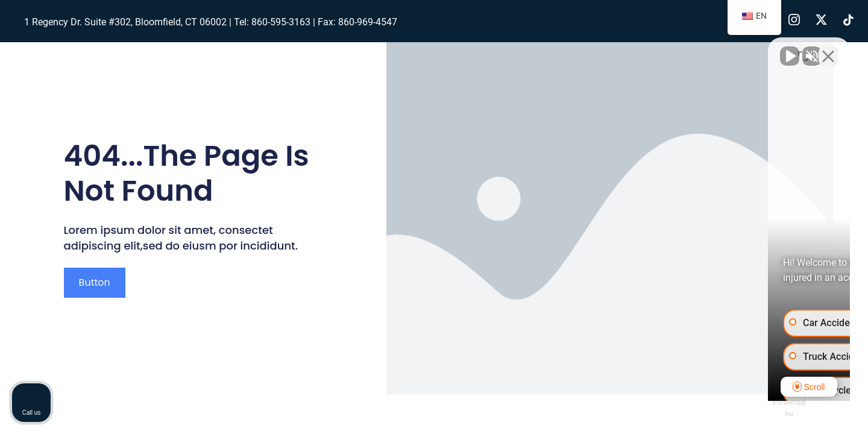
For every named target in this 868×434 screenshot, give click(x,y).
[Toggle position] (803, 49)
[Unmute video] (655, 49)
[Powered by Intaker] (765, 409)
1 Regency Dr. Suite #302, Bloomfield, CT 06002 (125, 22)
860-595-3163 (281, 22)
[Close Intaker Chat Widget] (828, 49)
